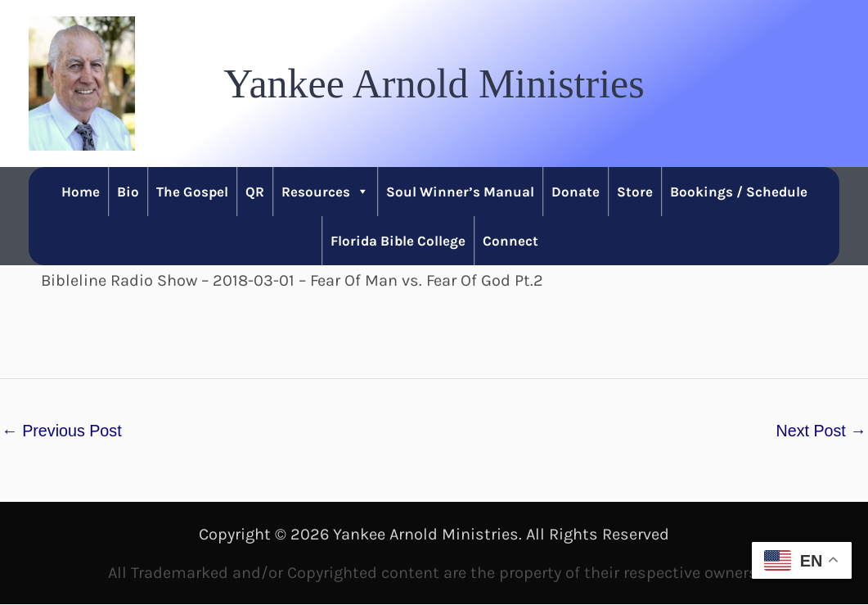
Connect (510, 241)
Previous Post (63, 431)
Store (635, 192)
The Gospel (192, 192)
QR (255, 192)
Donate (576, 192)
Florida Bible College (398, 241)
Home (81, 192)
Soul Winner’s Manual (460, 192)
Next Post (821, 431)
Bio (128, 192)
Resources (325, 192)
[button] (434, 84)
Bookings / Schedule (739, 192)
